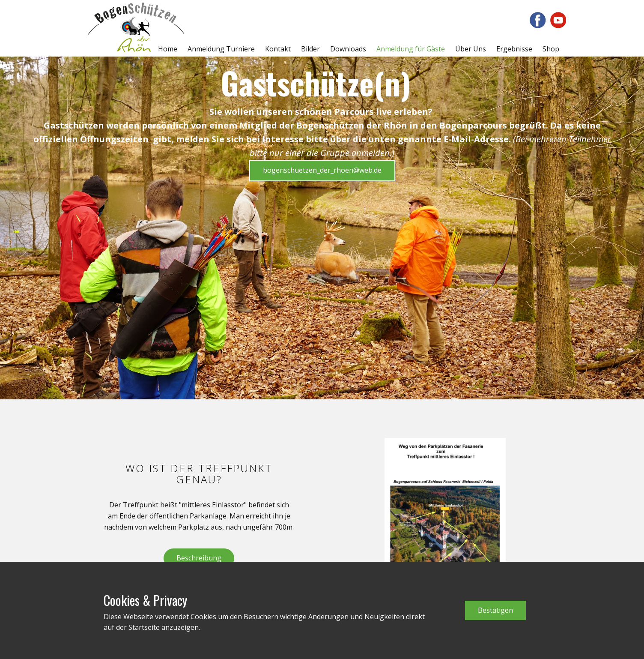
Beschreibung (199, 558)
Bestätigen (495, 610)
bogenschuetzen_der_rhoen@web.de (322, 170)
